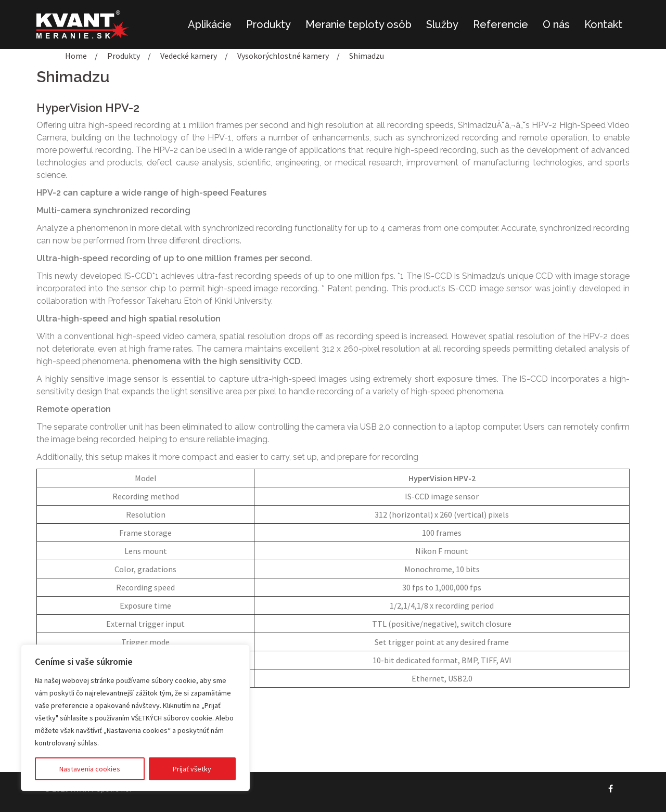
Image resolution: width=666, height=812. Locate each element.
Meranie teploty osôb (358, 24)
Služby (442, 24)
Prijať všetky (192, 769)
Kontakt (603, 24)
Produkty (268, 24)
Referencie (501, 24)
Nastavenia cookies (90, 769)
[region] (135, 718)
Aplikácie (210, 24)
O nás (556, 24)
